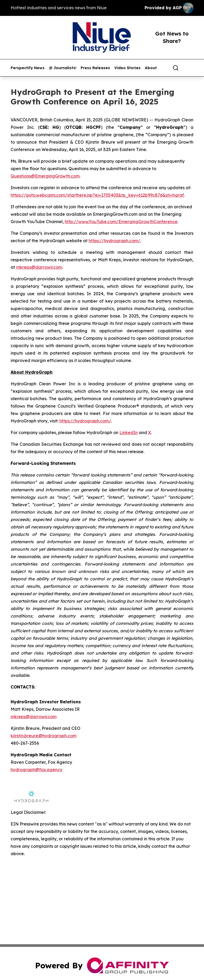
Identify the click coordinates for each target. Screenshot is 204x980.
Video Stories (127, 68)
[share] (190, 68)
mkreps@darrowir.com (39, 267)
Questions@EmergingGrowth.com (45, 176)
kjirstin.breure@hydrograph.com (44, 736)
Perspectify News (28, 68)
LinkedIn (129, 432)
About (151, 68)
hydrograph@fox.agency (36, 770)
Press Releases (95, 68)
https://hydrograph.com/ (114, 241)
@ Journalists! (63, 68)
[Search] (176, 68)
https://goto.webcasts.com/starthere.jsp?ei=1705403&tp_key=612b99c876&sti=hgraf (97, 195)
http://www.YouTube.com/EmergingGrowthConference (121, 222)
